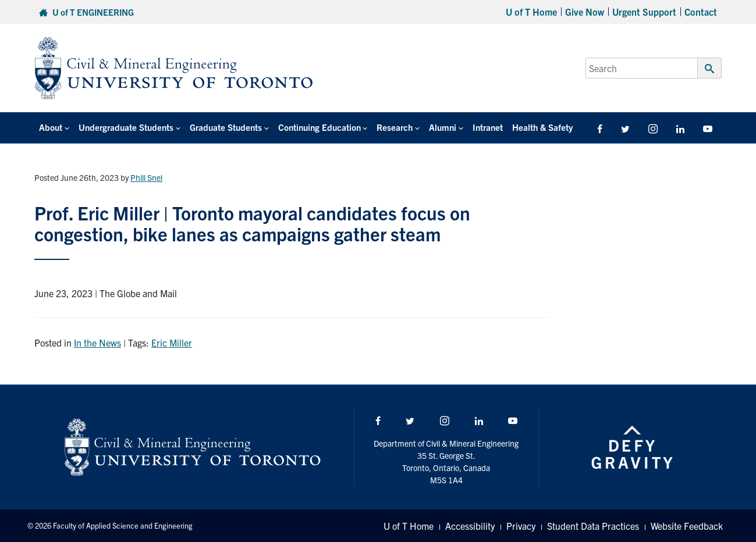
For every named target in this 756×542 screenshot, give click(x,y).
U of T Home (531, 12)
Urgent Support (644, 12)
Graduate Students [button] (226, 127)
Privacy (521, 526)
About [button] (51, 127)
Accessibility (470, 526)
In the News (97, 343)
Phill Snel (146, 177)
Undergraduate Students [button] (126, 127)
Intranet (488, 127)
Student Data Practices (593, 526)
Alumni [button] (443, 127)
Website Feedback (687, 526)
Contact (701, 12)
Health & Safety (542, 127)
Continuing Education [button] (320, 127)
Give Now (585, 12)
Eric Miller (172, 343)
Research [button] (395, 127)
